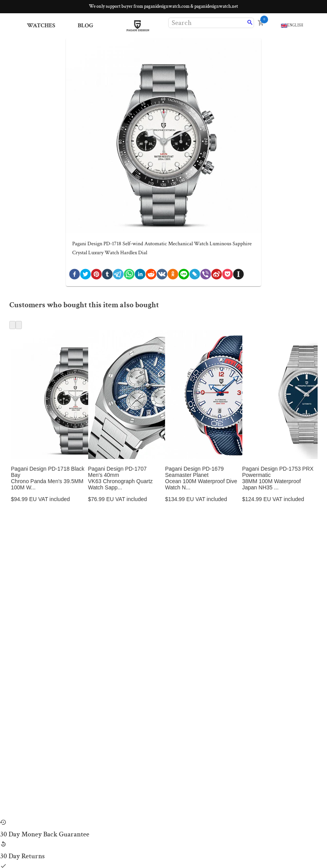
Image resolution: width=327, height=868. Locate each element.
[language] (292, 26)
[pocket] (227, 276)
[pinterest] (96, 276)
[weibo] (217, 276)
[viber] (206, 276)
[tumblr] (107, 276)
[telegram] (118, 276)
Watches (41, 26)
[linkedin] (140, 276)
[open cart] (261, 23)
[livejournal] (195, 276)
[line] (184, 276)
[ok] (173, 276)
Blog (85, 26)
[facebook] (75, 276)
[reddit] (151, 276)
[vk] (162, 276)
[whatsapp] (129, 276)
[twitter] (85, 276)
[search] (250, 23)
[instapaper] (238, 276)
